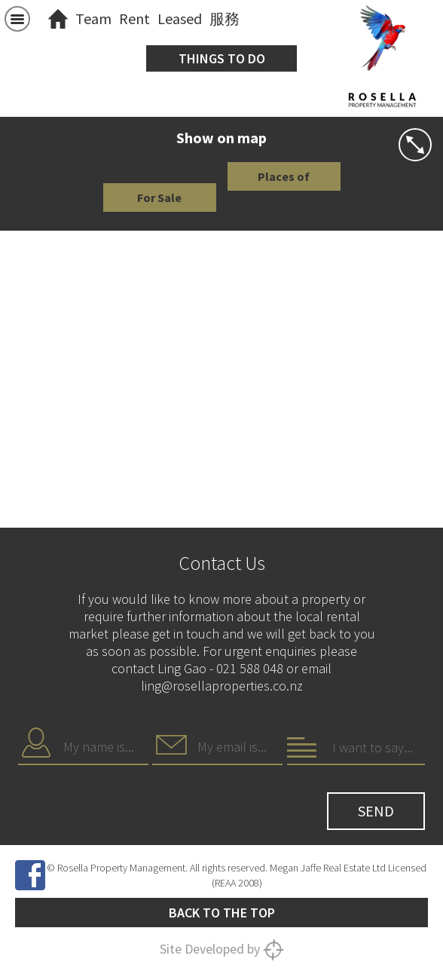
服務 (225, 18)
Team (93, 18)
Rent (134, 18)
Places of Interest (284, 180)
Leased (180, 18)
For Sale (159, 198)
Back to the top (222, 913)
